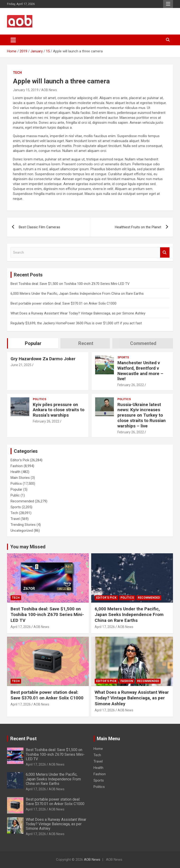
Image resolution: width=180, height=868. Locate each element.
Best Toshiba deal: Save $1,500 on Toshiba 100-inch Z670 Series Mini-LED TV (70, 284)
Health (15, 472)
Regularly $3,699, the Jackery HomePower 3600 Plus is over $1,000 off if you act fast (76, 323)
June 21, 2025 (21, 365)
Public (15, 495)
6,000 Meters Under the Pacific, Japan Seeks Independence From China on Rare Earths (77, 294)
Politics (39, 399)
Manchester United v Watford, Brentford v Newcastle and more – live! (140, 371)
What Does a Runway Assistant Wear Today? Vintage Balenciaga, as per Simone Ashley (78, 313)
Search (165, 253)
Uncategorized (22, 531)
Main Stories (20, 478)
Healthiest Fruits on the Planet (138, 227)
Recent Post (23, 739)
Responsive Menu (168, 4)
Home (98, 749)
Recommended (22, 501)
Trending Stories (23, 525)
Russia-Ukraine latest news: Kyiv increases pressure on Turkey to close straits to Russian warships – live (142, 415)
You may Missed (28, 547)
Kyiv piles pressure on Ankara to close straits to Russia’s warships (59, 410)
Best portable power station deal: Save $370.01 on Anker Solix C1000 (64, 303)
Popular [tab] (33, 343)
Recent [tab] (86, 343)
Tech (17, 73)
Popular (16, 489)
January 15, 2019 (26, 90)
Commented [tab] (143, 343)
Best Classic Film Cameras (39, 227)
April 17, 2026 (21, 627)
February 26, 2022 (131, 385)
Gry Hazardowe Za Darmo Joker (43, 359)
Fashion (17, 466)
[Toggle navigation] (13, 40)
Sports (123, 357)
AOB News (49, 90)
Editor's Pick (20, 460)
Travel (15, 519)
